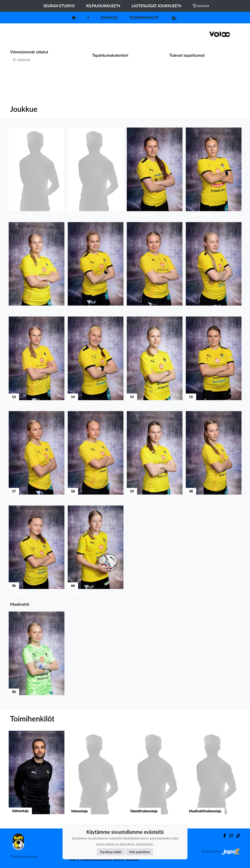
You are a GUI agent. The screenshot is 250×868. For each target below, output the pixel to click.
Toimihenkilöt (144, 18)
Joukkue (109, 18)
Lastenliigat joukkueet (156, 6)
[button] (37, 173)
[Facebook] (223, 836)
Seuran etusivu (59, 6)
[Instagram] (229, 836)
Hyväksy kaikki (111, 852)
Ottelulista (20, 76)
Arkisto (201, 6)
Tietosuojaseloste (24, 856)
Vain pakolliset (139, 852)
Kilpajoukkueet (103, 6)
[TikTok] (237, 836)
